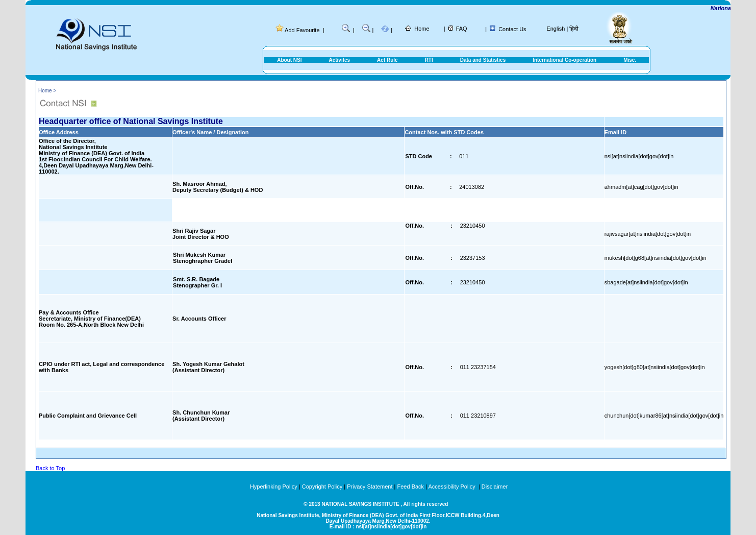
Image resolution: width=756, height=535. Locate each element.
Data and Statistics (483, 60)
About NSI (289, 60)
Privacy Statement (370, 487)
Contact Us (512, 29)
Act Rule (387, 60)
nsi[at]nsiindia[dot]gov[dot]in (639, 156)
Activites (339, 60)
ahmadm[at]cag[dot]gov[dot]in (641, 187)
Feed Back (411, 487)
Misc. (630, 60)
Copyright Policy (322, 487)
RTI (429, 60)
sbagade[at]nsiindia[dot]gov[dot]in (646, 282)
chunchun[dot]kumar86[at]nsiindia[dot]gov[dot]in (664, 416)
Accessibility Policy (452, 487)
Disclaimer (495, 487)
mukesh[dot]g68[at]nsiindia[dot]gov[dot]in (656, 258)
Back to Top (50, 468)
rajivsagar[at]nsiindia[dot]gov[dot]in (648, 234)
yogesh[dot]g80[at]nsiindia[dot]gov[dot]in (655, 367)
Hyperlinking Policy (274, 487)
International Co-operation (564, 60)
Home (422, 29)
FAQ (462, 29)
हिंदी (574, 29)
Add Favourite (302, 30)
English (556, 29)
